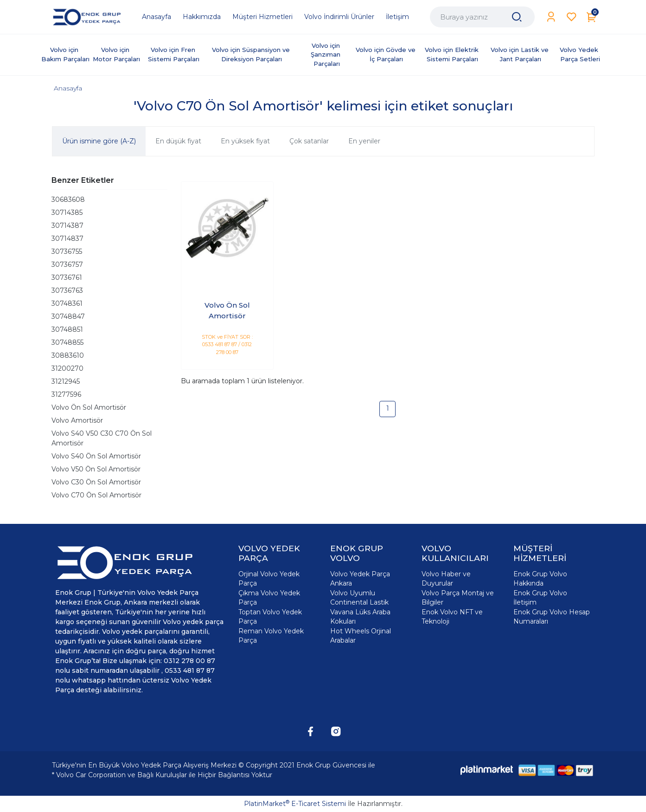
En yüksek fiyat (245, 141)
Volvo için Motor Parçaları (116, 54)
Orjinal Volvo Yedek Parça (269, 579)
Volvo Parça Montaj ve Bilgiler (458, 598)
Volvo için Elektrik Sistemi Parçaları (453, 54)
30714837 (67, 238)
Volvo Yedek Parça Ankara (360, 579)
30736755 (67, 251)
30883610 (68, 355)
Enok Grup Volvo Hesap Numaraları (552, 617)
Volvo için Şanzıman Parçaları (326, 55)
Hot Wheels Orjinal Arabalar (361, 636)
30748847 (68, 316)
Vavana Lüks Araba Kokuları (360, 617)
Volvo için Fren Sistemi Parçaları (174, 54)
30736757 (67, 264)
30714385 (67, 213)
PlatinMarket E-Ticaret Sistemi (295, 804)
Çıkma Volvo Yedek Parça (269, 598)
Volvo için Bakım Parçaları (65, 54)
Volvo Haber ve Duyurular (446, 579)
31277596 (66, 394)
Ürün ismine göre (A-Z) (99, 141)
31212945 (66, 381)
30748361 (67, 303)
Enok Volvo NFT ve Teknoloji (452, 617)
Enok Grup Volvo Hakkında (540, 579)
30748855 (67, 342)
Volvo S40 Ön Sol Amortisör (96, 456)
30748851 (67, 329)
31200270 (67, 368)
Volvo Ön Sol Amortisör (89, 407)
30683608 (68, 200)
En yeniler (364, 141)
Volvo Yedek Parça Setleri (580, 54)
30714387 (67, 226)
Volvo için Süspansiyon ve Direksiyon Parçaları (252, 54)
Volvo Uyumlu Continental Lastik (359, 598)
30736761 (67, 277)
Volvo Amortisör (77, 420)
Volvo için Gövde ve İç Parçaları (387, 54)
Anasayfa (68, 88)
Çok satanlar (309, 141)
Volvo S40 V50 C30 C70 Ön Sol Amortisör (102, 438)
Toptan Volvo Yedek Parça (270, 617)
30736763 (67, 290)
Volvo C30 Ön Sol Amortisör (96, 482)
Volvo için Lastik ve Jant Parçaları (521, 54)
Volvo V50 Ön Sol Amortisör (96, 469)
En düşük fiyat (178, 141)
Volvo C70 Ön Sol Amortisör (96, 495)
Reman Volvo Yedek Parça (271, 636)
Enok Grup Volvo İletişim (540, 598)
